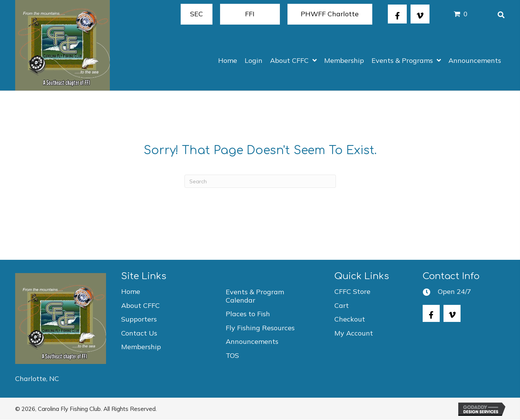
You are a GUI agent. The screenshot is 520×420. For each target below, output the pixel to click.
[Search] (260, 181)
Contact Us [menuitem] (139, 333)
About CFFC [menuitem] (141, 305)
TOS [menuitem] (232, 355)
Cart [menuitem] (342, 305)
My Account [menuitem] (354, 333)
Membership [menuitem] (141, 347)
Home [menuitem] (131, 291)
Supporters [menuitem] (139, 319)
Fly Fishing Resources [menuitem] (260, 328)
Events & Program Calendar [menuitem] (255, 296)
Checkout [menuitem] (350, 319)
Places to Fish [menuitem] (248, 314)
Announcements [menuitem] (252, 341)
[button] (397, 14)
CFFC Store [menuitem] (352, 291)
